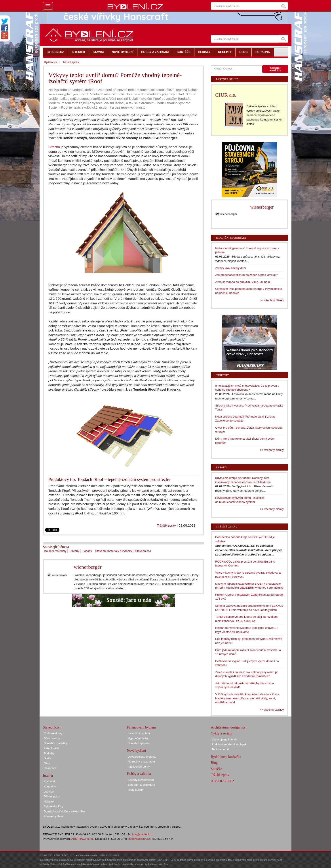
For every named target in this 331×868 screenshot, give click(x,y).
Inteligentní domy (139, 767)
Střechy (74, 551)
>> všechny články (272, 300)
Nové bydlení (136, 750)
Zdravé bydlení (53, 816)
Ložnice (49, 792)
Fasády (87, 551)
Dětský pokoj (52, 796)
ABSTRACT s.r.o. (83, 839)
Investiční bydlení (139, 733)
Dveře (48, 758)
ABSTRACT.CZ (223, 781)
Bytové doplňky (53, 806)
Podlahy (49, 753)
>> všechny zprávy (272, 710)
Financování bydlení (141, 727)
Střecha (54, 147)
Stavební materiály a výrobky (114, 551)
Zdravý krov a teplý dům (231, 268)
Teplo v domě (220, 749)
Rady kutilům (136, 790)
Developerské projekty (142, 757)
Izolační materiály (55, 551)
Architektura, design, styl (229, 727)
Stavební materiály (56, 743)
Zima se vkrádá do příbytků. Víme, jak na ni (243, 282)
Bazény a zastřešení (141, 780)
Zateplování (51, 748)
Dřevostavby (52, 738)
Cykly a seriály (222, 733)
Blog (214, 763)
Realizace (50, 768)
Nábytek (49, 801)
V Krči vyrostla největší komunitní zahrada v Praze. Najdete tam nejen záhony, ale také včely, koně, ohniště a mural (248, 698)
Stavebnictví (143, 551)
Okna (47, 763)
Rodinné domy (53, 733)
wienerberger (88, 567)
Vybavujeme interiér (224, 739)
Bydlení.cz (51, 62)
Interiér (48, 775)
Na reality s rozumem (141, 762)
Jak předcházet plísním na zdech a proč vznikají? (247, 275)
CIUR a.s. (226, 95)
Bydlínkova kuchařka (226, 757)
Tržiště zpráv (166, 525)
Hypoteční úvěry (138, 738)
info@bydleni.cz (143, 834)
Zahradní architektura (141, 785)
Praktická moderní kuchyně (229, 744)
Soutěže (216, 769)
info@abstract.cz (139, 839)
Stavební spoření (139, 743)
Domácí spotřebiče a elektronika (64, 811)
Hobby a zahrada (139, 774)
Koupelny (50, 786)
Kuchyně (49, 781)
